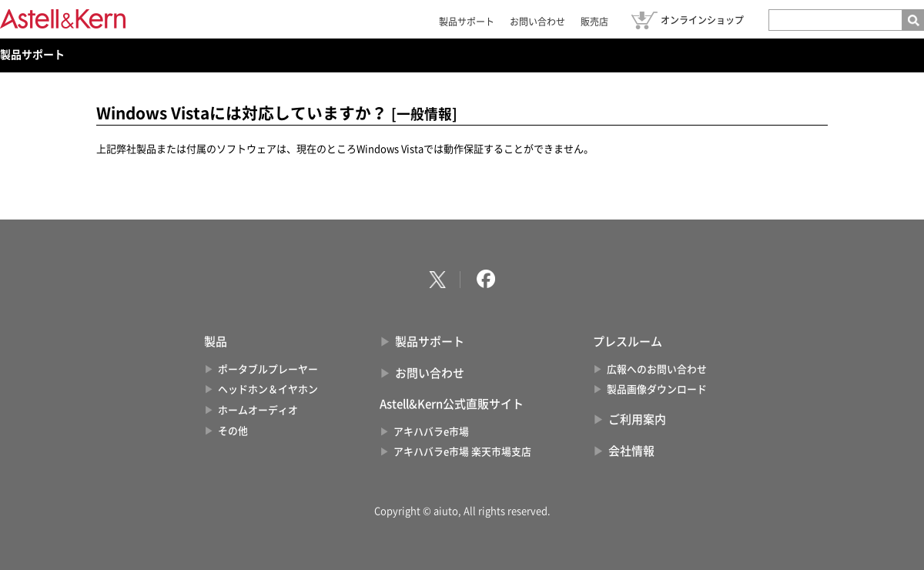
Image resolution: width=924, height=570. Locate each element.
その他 (233, 431)
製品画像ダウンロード (657, 389)
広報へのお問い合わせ (657, 369)
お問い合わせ (537, 22)
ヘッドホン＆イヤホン (268, 389)
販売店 (594, 22)
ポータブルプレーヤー (268, 369)
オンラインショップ (702, 20)
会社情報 (631, 451)
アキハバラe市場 (431, 432)
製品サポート (467, 22)
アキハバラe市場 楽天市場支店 (462, 452)
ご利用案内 (637, 419)
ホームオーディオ (258, 410)
